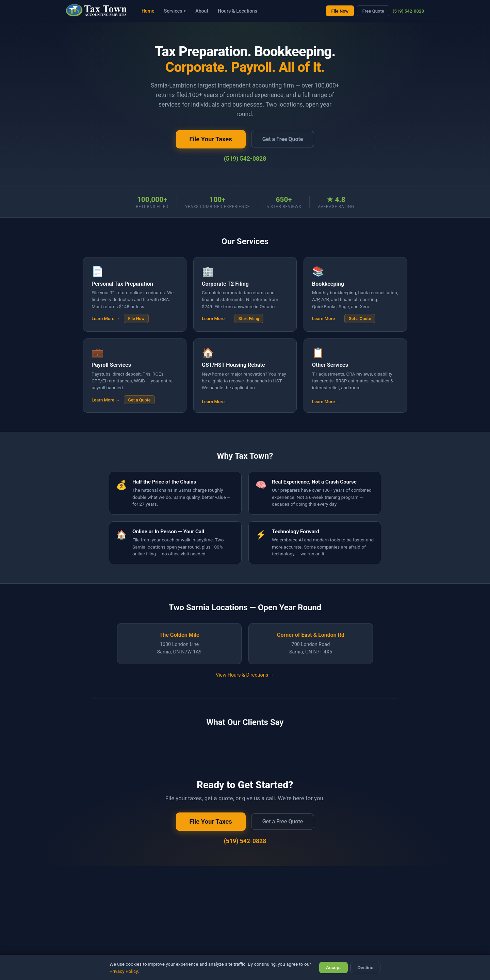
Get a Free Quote (283, 139)
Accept (333, 968)
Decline (366, 968)
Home (148, 11)
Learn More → (106, 319)
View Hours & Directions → (245, 675)
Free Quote (373, 11)
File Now (340, 11)
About (202, 11)
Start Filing (249, 319)
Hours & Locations (238, 11)
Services (175, 11)
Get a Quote (360, 319)
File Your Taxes (211, 139)
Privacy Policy (124, 971)
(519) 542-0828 (408, 11)
